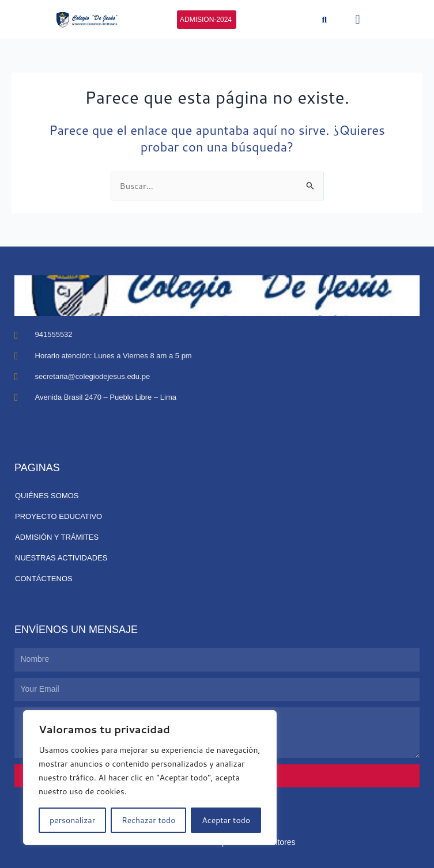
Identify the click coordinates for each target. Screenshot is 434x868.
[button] (324, 20)
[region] (150, 778)
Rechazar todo (149, 820)
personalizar (72, 820)
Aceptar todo (226, 820)
